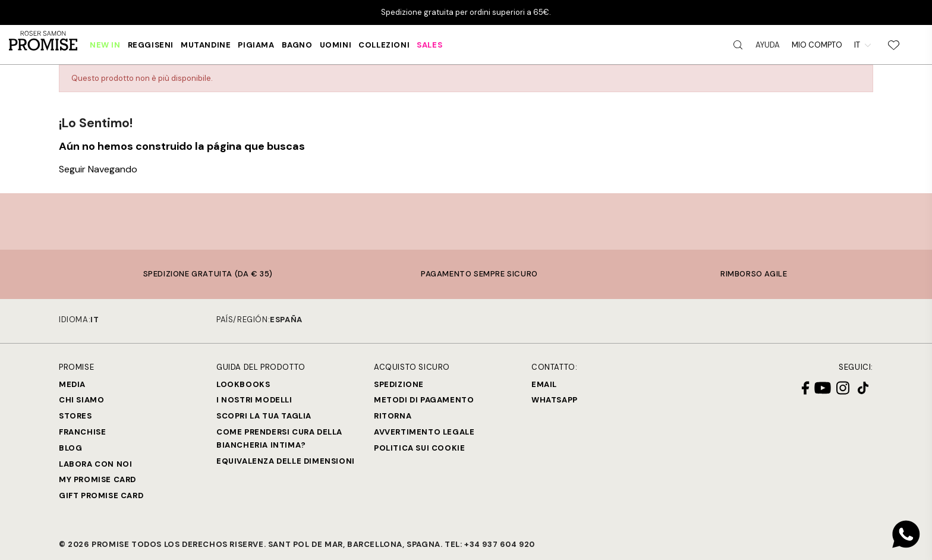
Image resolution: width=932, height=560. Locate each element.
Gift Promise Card (101, 495)
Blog (70, 448)
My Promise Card (97, 479)
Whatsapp (555, 400)
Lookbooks (243, 384)
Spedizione (399, 384)
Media (72, 384)
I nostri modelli (254, 400)
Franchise (82, 432)
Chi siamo (81, 400)
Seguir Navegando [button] (98, 169)
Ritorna (393, 416)
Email (544, 384)
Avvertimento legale (424, 432)
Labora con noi (95, 464)
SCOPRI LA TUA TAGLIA (264, 416)
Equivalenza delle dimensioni (286, 461)
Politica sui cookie (419, 448)
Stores (75, 416)
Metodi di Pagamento (424, 400)
